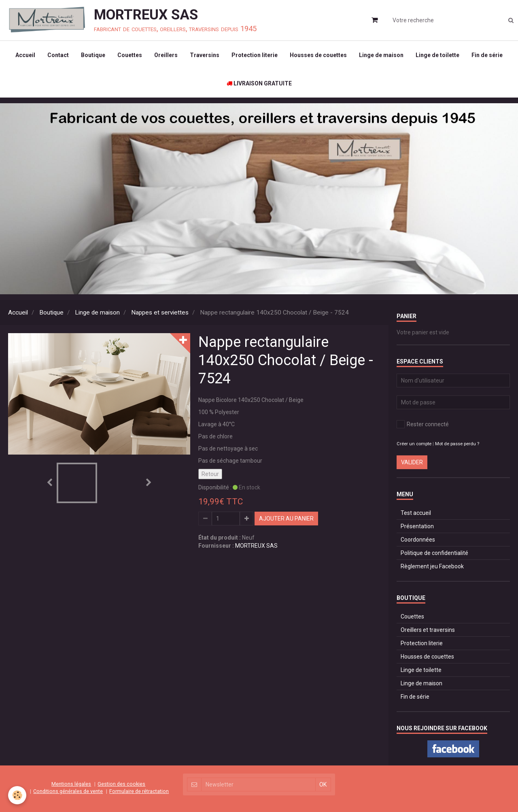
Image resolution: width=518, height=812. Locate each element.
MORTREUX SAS (256, 546)
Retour (210, 474)
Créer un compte (414, 444)
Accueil (25, 55)
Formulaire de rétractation (139, 791)
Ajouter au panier (286, 519)
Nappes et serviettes (160, 312)
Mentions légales (71, 784)
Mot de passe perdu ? (457, 444)
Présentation (417, 526)
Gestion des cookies (121, 784)
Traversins (205, 55)
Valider (412, 462)
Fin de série (487, 55)
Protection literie (255, 55)
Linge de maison (381, 55)
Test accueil (416, 513)
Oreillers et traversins (428, 630)
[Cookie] (17, 795)
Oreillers (166, 55)
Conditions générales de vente (68, 791)
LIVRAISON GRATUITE (259, 83)
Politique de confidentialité (434, 553)
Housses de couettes (318, 55)
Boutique (93, 55)
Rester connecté (423, 424)
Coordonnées (418, 540)
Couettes (130, 55)
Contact (58, 55)
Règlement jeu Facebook (432, 566)
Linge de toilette (437, 55)
